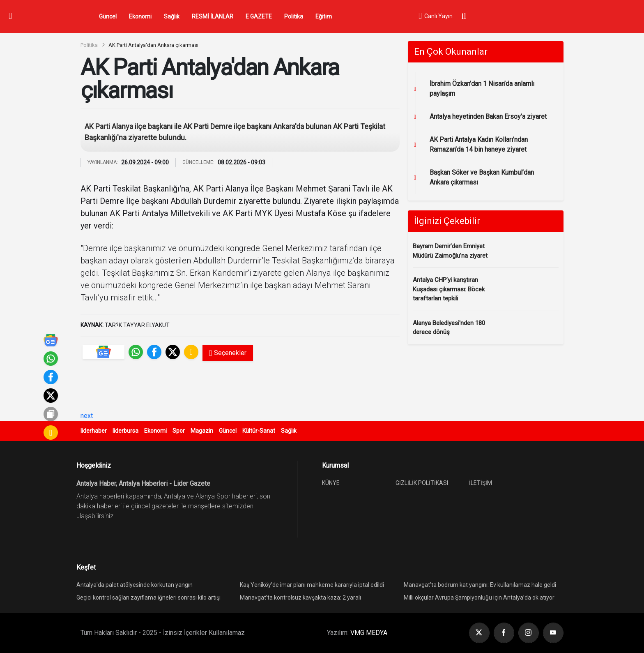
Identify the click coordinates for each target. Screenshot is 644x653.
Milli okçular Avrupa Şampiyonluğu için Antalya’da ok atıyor (479, 598)
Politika (294, 16)
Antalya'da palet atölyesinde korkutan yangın (135, 585)
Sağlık (172, 16)
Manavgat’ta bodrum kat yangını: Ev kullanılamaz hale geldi (480, 585)
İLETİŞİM (481, 483)
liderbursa (125, 431)
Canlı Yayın (435, 16)
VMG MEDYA (369, 633)
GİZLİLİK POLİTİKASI (422, 483)
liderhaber (94, 431)
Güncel (108, 16)
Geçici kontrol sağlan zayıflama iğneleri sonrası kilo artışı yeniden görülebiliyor (148, 599)
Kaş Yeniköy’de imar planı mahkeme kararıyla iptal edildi (312, 585)
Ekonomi (140, 16)
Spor (179, 431)
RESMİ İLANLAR (213, 16)
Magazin (202, 431)
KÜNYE (331, 483)
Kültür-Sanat (259, 431)
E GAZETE (259, 16)
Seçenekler (228, 353)
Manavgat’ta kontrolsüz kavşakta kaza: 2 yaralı (300, 598)
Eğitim (324, 16)
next (87, 416)
